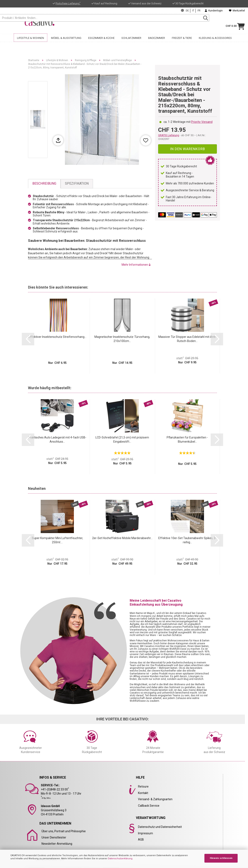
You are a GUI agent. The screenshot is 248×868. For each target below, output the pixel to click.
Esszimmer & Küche (101, 43)
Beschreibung (44, 183)
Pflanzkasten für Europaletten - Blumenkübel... (187, 440)
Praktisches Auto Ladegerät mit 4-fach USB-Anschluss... (57, 440)
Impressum (145, 833)
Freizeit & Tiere (182, 43)
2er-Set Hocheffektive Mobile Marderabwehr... (122, 538)
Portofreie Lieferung (68, 3)
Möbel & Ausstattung (66, 43)
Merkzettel (237, 11)
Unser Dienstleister (54, 837)
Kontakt (143, 793)
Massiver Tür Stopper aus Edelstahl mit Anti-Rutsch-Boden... (187, 339)
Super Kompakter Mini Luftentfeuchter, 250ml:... (57, 540)
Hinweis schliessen (221, 858)
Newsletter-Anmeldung (57, 844)
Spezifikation (77, 183)
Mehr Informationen (136, 265)
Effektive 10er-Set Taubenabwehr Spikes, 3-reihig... (187, 540)
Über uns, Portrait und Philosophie (64, 831)
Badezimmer (157, 43)
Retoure (143, 787)
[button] (28, 339)
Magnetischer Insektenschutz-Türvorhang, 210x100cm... (122, 339)
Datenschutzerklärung (120, 859)
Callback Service (149, 806)
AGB (141, 840)
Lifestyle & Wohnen (31, 43)
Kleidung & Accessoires (215, 43)
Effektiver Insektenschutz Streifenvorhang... (57, 337)
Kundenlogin (214, 11)
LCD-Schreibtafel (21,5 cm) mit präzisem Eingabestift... (122, 440)
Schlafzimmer (131, 43)
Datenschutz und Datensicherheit (160, 827)
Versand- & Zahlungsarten (155, 799)
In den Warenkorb (188, 149)
